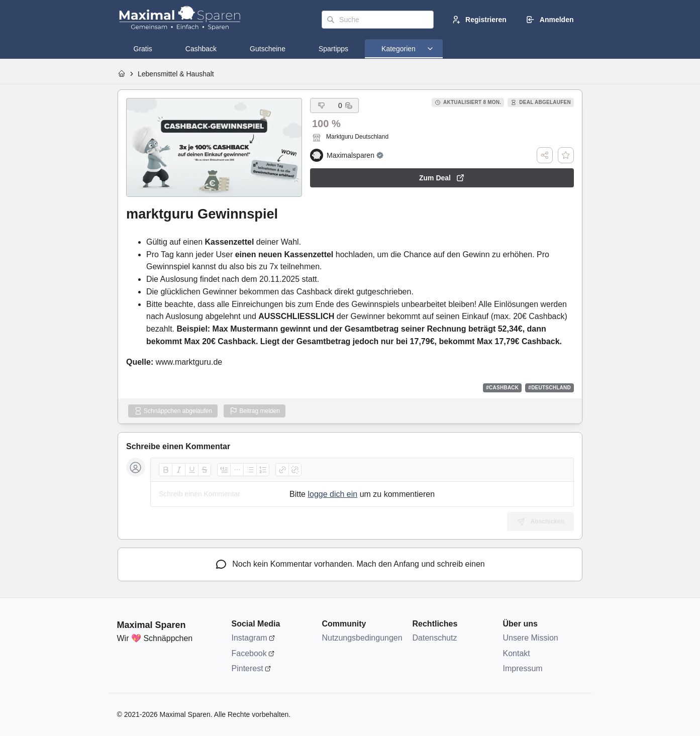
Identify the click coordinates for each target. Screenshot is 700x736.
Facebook (249, 653)
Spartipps (333, 49)
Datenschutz (435, 638)
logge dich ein (332, 494)
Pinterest (247, 668)
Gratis (143, 49)
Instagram (249, 638)
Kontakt (517, 653)
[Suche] (378, 20)
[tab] (143, 49)
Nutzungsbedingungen (362, 638)
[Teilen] (545, 155)
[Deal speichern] (566, 155)
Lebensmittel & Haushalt (176, 74)
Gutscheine (268, 49)
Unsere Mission (531, 638)
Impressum (523, 668)
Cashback (201, 49)
